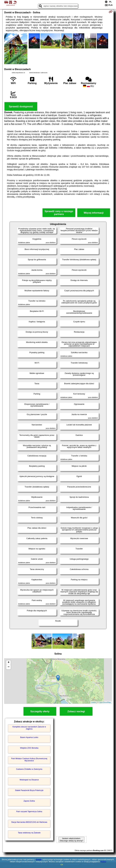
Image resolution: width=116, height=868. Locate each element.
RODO (103, 862)
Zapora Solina (29, 801)
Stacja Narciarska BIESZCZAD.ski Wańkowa (29, 822)
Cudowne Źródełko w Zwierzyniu (29, 769)
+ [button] (9, 663)
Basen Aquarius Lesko (29, 737)
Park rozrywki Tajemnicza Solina (29, 812)
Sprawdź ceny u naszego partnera (59, 213)
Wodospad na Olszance (29, 780)
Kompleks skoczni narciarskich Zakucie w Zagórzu (29, 728)
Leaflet (94, 702)
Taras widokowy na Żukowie (29, 833)
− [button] (9, 667)
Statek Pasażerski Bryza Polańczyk (29, 790)
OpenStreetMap (105, 702)
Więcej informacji (94, 213)
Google (39, 860)
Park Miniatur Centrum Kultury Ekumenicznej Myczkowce (29, 760)
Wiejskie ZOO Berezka (29, 748)
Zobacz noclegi (76, 711)
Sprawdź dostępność (21, 106)
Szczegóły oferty (40, 711)
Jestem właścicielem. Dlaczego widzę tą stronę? (71, 840)
